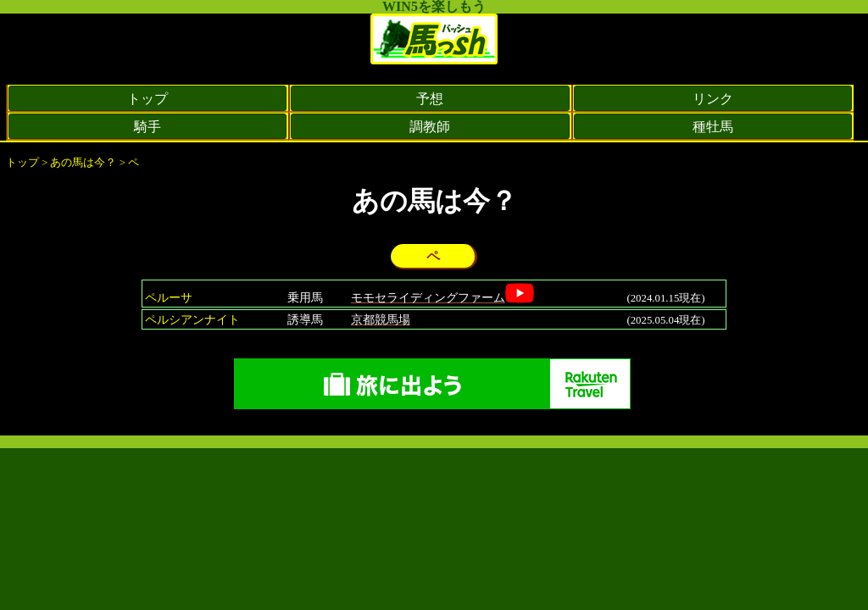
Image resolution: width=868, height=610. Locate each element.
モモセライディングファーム (428, 297)
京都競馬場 (381, 319)
